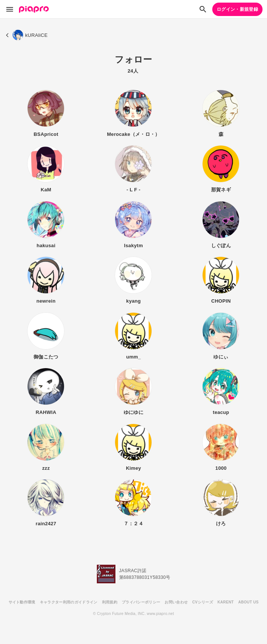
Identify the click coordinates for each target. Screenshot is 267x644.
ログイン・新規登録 (237, 9)
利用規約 (110, 602)
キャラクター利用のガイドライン (69, 602)
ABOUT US (249, 602)
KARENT (226, 602)
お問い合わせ (176, 602)
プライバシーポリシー (141, 602)
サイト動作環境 (22, 602)
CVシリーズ (203, 602)
